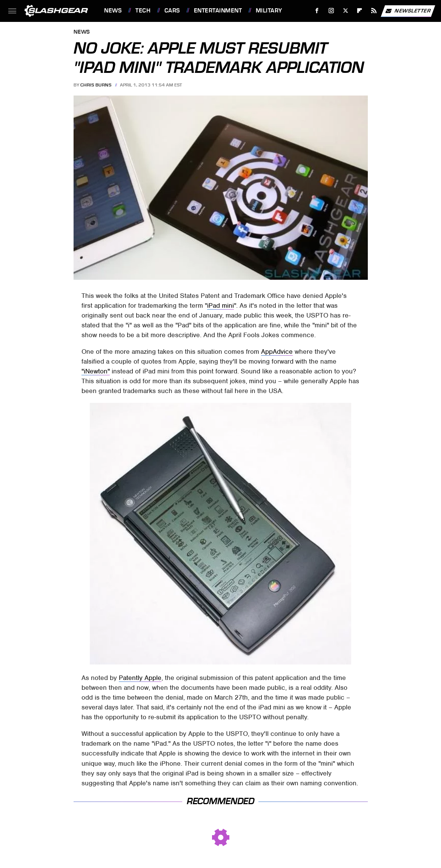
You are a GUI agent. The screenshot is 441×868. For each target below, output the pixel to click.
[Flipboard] (360, 11)
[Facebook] (317, 11)
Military (269, 11)
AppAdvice (277, 352)
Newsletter (408, 11)
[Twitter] (345, 11)
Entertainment (218, 11)
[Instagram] (331, 11)
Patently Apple (140, 678)
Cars (172, 11)
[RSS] (374, 11)
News (113, 11)
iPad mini (220, 305)
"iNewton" (96, 371)
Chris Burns (96, 85)
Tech (143, 11)
